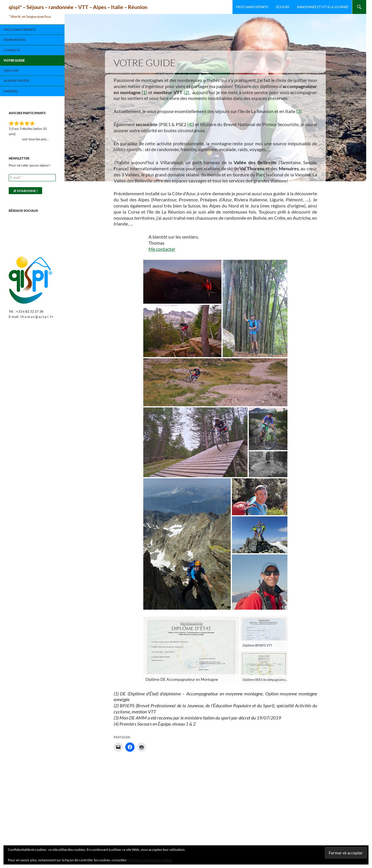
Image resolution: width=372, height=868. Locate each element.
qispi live (11, 70)
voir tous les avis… (32, 139)
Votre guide (14, 60)
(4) (190, 124)
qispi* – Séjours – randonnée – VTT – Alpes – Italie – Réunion (78, 7)
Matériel (11, 91)
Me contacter (162, 249)
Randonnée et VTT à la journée (323, 7)
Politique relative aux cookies (150, 860)
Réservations (15, 40)
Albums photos (16, 81)
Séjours (283, 7)
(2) (186, 92)
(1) (144, 92)
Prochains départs (252, 7)
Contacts (12, 50)
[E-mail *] (32, 178)
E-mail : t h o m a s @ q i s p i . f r (31, 317)
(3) (299, 111)
